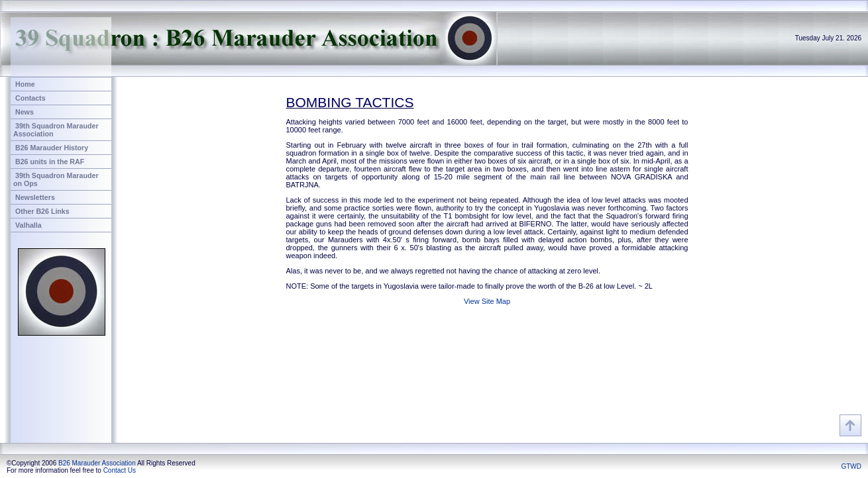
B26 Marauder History (52, 148)
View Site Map (487, 301)
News (25, 112)
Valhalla (28, 225)
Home (25, 84)
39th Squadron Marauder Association (56, 130)
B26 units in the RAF (50, 162)
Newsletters (35, 197)
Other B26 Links (42, 211)
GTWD (851, 466)
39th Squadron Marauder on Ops (56, 179)
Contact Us (120, 470)
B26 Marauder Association (97, 463)
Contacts (30, 98)
